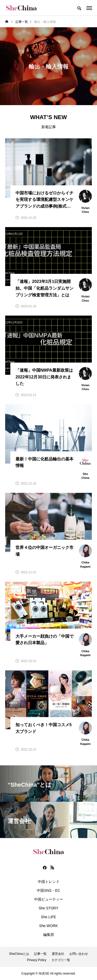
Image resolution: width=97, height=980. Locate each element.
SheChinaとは (19, 954)
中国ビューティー (49, 899)
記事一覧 (40, 954)
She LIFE (48, 917)
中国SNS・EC (48, 890)
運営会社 (58, 954)
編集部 (49, 935)
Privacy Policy (37, 960)
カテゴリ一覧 (61, 960)
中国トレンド (49, 882)
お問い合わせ (79, 954)
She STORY (48, 908)
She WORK (48, 926)
